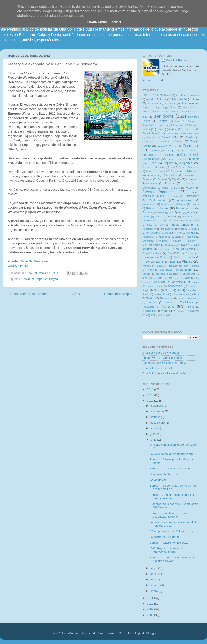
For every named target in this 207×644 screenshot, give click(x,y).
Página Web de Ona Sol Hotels (162, 358)
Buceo (192, 125)
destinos (160, 167)
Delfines (183, 159)
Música (191, 237)
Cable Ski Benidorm (34, 261)
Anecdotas (188, 103)
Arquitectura (189, 108)
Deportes (42, 279)
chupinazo (164, 142)
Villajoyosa (194, 311)
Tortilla (169, 303)
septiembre (158, 423)
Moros (168, 233)
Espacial (147, 179)
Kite (158, 217)
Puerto (150, 270)
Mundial (191, 233)
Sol (179, 290)
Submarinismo (181, 294)
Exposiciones (149, 188)
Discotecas (194, 167)
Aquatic (160, 108)
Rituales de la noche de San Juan (171, 469)
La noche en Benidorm (164, 537)
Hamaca (195, 204)
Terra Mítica (193, 298)
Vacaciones (149, 311)
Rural (155, 278)
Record (177, 274)
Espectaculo (149, 184)
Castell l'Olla (170, 137)
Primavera (173, 266)
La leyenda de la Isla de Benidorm (172, 454)
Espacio (162, 179)
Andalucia (153, 103)
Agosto (150, 99)
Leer (164, 221)
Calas (146, 129)
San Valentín (178, 282)
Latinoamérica (150, 221)
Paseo (164, 257)
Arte (157, 112)
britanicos (162, 125)
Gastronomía (157, 200)
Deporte (168, 163)
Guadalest (166, 204)
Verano (165, 311)
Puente (196, 266)
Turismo (168, 306)
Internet (161, 212)
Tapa (197, 294)
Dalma (170, 159)
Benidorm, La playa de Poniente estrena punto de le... (170, 515)
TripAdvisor (148, 307)
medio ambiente (183, 225)
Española (191, 179)
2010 (151, 604)
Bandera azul (189, 112)
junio (154, 440)
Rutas (176, 278)
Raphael (147, 274)
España (176, 179)
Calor (161, 129)
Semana (195, 282)
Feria (177, 188)
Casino (151, 137)
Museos (163, 237)
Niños (145, 245)
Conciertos (191, 146)
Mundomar (148, 237)
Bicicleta (163, 121)
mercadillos (167, 229)
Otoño (158, 253)
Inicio (75, 294)
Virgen (150, 315)
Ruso (165, 278)
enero (154, 591)
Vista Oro (163, 315)
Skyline (169, 290)
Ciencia (179, 142)
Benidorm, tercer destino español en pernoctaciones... (173, 497)
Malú (150, 225)
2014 (155, 95)
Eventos (170, 184)
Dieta (181, 167)
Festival (190, 188)
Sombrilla (191, 290)
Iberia (149, 212)
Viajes (181, 311)
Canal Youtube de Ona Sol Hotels (164, 363)
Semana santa (154, 286)
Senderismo (175, 286)
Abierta (168, 95)
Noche (156, 245)
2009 (151, 609)
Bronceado (179, 125)
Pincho (191, 257)
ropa (145, 278)
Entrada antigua (118, 294)
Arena (173, 108)
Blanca (191, 121)
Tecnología (166, 298)
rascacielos (162, 274)
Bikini (178, 121)
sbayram (112, 633)
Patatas (178, 257)
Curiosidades (151, 159)
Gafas (163, 196)
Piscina (159, 262)
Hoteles (195, 208)
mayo (154, 568)
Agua (163, 99)
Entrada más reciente (27, 294)
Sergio (146, 290)
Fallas (165, 188)
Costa (193, 151)
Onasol (146, 253)
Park (170, 253)
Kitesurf (172, 217)
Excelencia (188, 184)
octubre (156, 417)
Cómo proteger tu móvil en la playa (172, 531)
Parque (181, 253)
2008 (151, 615)
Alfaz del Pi (179, 99)
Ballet (175, 112)
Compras (174, 146)
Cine (192, 142)
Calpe (173, 129)
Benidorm (28, 279)
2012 (151, 401)
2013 (145, 95)
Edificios (191, 171)
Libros (175, 221)
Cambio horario (151, 133)
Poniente (147, 266)
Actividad (181, 95)
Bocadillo (147, 125)
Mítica (181, 229)
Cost (182, 151)
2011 (151, 598)
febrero (155, 585)
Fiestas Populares (158, 192)
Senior (192, 286)
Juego (145, 217)
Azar (165, 112)
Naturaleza (148, 241)
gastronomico (185, 200)
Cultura (186, 154)
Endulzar (190, 175)
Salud (187, 278)
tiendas (152, 303)
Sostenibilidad (161, 294)
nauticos (163, 241)
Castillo (190, 137)
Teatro (151, 298)
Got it (116, 22)
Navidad (177, 241)
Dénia (153, 163)
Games (175, 196)
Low (197, 221)
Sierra (157, 290)
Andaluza (170, 103)
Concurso (155, 151)
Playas (53, 279)
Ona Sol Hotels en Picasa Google (164, 373)
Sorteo (146, 294)
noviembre (158, 411)
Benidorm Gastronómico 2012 (169, 543)
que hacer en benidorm (176, 270)
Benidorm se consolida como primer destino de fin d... (173, 487)
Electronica (170, 175)
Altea (196, 99)
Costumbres (149, 155)
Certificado (148, 142)
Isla (171, 212)
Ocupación (163, 249)
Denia (196, 159)
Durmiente (176, 171)
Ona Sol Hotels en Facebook (161, 353)
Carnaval (184, 133)
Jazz (180, 212)
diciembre (157, 406)
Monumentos (153, 233)
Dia (172, 167)
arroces (146, 112)
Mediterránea (149, 229)
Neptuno (191, 241)
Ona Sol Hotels (19, 266)
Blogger (151, 633)
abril (153, 574)
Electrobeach (149, 175)
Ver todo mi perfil (153, 80)
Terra (180, 298)
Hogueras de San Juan (165, 474)
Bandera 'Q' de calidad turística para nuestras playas (173, 559)
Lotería (187, 221)
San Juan (160, 282)
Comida (161, 146)
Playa (171, 262)
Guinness (181, 204)
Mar (162, 225)
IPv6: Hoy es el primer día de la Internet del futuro (170, 550)
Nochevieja (171, 245)
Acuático (195, 95)
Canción (170, 133)
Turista (190, 307)
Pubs (185, 266)
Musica (177, 237)
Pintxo (146, 262)
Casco (196, 133)
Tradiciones (187, 303)
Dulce (162, 171)
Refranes (191, 274)
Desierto (147, 167)
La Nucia (189, 217)
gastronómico (149, 204)
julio (153, 434)
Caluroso (190, 129)
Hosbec (181, 208)
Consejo (170, 151)
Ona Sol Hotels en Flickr (158, 368)
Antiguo (146, 108)
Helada (150, 208)
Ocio (184, 245)
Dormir (150, 171)
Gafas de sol (158, 480)
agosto (155, 428)
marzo (155, 579)
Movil (179, 233)
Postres (160, 266)
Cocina (147, 146)
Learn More (97, 22)
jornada (191, 212)
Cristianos (168, 155)
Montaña (194, 229)
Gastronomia (192, 196)
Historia (164, 208)
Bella (145, 117)
